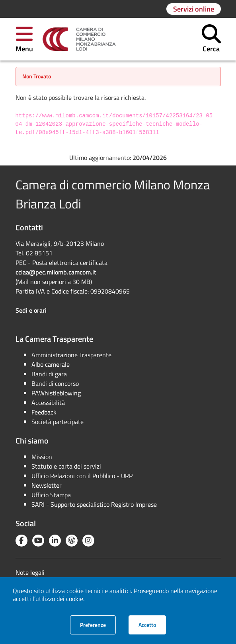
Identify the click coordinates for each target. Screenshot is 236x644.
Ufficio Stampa (51, 495)
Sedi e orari (31, 310)
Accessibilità (48, 403)
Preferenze (98, 625)
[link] (79, 39)
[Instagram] (88, 541)
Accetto (152, 625)
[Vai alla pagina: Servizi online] (194, 9)
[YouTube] (38, 541)
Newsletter (47, 485)
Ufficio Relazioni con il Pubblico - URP (82, 476)
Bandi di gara (49, 374)
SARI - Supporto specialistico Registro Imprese (94, 504)
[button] (24, 39)
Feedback (44, 412)
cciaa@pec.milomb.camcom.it (56, 272)
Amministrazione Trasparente (71, 355)
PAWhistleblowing (56, 393)
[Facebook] (21, 541)
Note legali (30, 572)
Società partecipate (58, 422)
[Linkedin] (55, 541)
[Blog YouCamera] (72, 541)
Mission (42, 457)
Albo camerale (51, 364)
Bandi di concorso (55, 383)
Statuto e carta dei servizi (66, 466)
